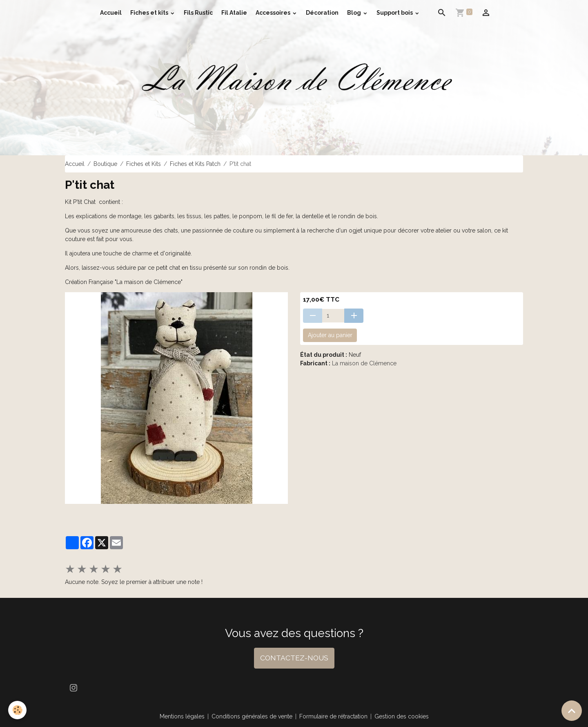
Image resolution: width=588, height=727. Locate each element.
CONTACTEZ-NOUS (294, 658)
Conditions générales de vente (252, 716)
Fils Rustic (198, 13)
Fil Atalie (234, 13)
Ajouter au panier (330, 335)
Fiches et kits (150, 13)
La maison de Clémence (364, 363)
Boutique (105, 164)
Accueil (111, 13)
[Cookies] (17, 710)
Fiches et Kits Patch (195, 164)
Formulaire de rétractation (333, 716)
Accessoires (274, 13)
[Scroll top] (572, 711)
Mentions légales (182, 716)
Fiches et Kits (144, 164)
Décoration (322, 13)
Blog (355, 13)
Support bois (395, 13)
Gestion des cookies (402, 716)
